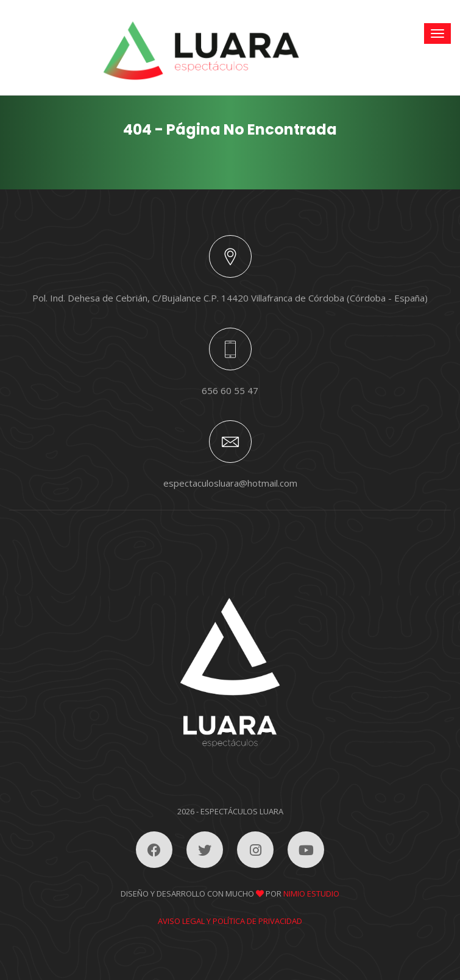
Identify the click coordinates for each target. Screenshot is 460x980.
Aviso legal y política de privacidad (230, 921)
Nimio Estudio (311, 894)
